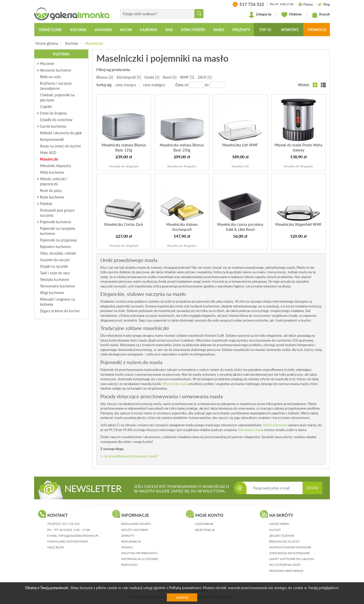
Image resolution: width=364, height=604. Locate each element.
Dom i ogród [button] (193, 30)
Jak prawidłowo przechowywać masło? (131, 456)
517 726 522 (71, 524)
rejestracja (205, 530)
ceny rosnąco (126, 85)
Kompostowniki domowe (290, 547)
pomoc (127, 547)
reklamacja (131, 541)
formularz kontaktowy (68, 541)
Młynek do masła (175, 384)
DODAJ (312, 488)
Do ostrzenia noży (285, 565)
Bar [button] (169, 30)
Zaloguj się (260, 15)
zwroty (128, 536)
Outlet (275, 530)
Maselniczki (94, 43)
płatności (129, 565)
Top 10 (265, 30)
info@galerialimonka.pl (79, 536)
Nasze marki (279, 524)
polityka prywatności (139, 553)
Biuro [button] (219, 30)
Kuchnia (72, 43)
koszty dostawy (135, 530)
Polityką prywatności (185, 588)
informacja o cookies (140, 559)
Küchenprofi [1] (129, 77)
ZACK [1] (205, 77)
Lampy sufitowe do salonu (292, 559)
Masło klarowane (275, 425)
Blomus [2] (105, 77)
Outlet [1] (152, 77)
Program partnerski (286, 571)
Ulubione (292, 15)
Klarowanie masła (251, 430)
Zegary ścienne (282, 536)
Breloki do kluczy (284, 541)
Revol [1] (170, 77)
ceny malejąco (154, 85)
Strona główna (47, 43)
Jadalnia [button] (103, 30)
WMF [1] (187, 77)
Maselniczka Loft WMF (240, 145)
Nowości (290, 30)
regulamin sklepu (136, 524)
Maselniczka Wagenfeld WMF (299, 224)
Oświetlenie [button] (50, 30)
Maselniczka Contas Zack (124, 224)
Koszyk (321, 15)
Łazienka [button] (149, 30)
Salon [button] (126, 30)
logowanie (204, 524)
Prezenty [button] (241, 30)
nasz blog (56, 547)
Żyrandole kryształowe (289, 553)
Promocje (317, 30)
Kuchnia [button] (78, 30)
